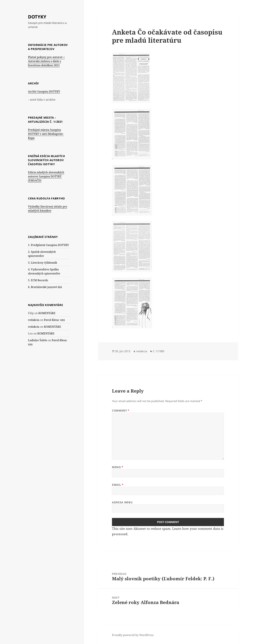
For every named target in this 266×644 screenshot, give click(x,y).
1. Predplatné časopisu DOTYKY (48, 245)
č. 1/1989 (159, 351)
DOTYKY (37, 17)
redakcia (34, 320)
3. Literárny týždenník (42, 263)
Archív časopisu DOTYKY (44, 91)
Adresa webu (122, 502)
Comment (121, 411)
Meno (118, 467)
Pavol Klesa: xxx (54, 320)
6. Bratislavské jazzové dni (45, 287)
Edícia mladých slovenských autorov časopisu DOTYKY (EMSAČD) (46, 176)
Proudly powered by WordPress (133, 635)
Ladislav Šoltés (38, 340)
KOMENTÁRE (47, 313)
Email (118, 485)
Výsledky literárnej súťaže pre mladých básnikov (48, 209)
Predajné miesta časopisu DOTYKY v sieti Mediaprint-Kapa (46, 134)
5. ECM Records (38, 280)
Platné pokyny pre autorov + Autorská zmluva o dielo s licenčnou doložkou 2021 (46, 61)
